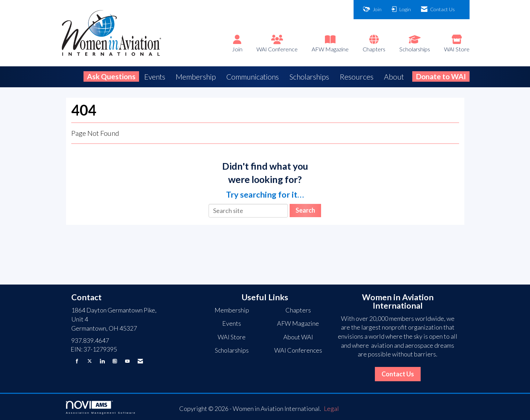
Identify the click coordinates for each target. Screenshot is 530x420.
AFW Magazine (330, 49)
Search (305, 210)
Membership (196, 77)
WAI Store (457, 49)
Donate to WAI (441, 76)
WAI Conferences (298, 350)
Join (237, 49)
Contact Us (398, 374)
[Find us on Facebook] (77, 361)
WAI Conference (277, 49)
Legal (331, 408)
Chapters (374, 49)
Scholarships (415, 49)
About (394, 77)
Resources (357, 77)
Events (155, 77)
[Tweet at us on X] (90, 361)
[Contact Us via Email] (140, 361)
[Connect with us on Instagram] (115, 361)
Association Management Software (101, 408)
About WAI (298, 337)
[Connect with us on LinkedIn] (102, 361)
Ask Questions (111, 76)
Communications (253, 77)
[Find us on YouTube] (127, 361)
